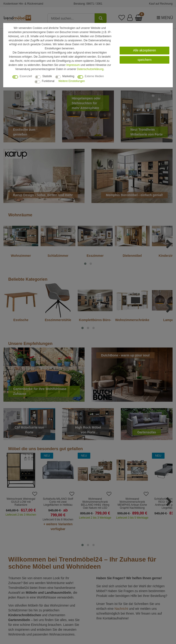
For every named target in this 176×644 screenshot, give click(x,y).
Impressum (73, 65)
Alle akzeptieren (145, 50)
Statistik (47, 76)
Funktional (48, 81)
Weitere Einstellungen (72, 81)
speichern (144, 60)
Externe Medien (94, 76)
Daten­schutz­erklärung (90, 69)
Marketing (68, 76)
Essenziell (26, 76)
